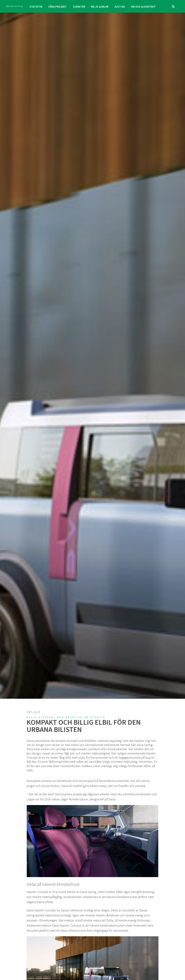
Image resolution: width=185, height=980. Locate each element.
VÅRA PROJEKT (58, 6)
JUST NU (119, 6)
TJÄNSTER (79, 6)
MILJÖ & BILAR (100, 6)
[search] (173, 6)
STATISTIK (37, 6)
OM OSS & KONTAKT (143, 6)
